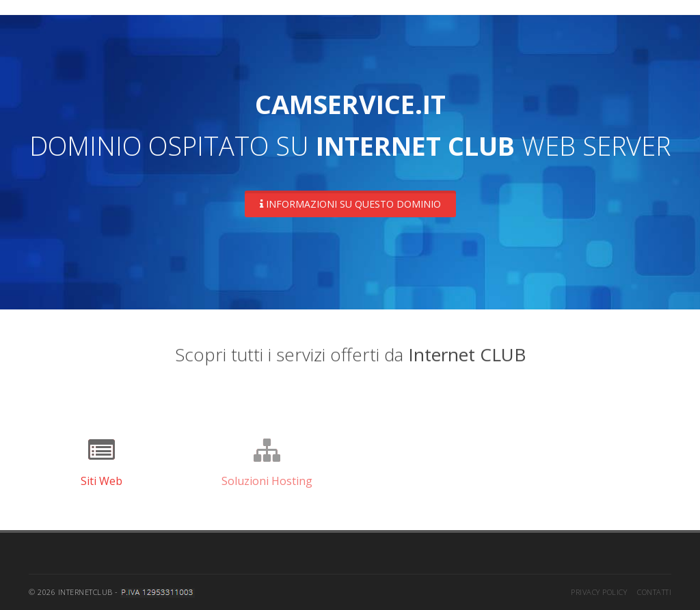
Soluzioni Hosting (267, 481)
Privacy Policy (599, 592)
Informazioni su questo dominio (350, 204)
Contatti (654, 592)
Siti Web (102, 481)
